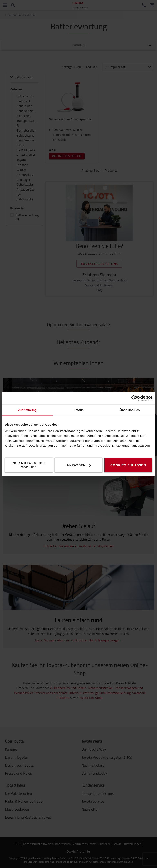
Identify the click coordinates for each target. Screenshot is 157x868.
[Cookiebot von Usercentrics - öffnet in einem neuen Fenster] (134, 398)
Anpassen (79, 465)
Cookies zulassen (128, 465)
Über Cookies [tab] (130, 410)
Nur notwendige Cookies (29, 465)
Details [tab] (78, 410)
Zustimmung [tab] (27, 410)
